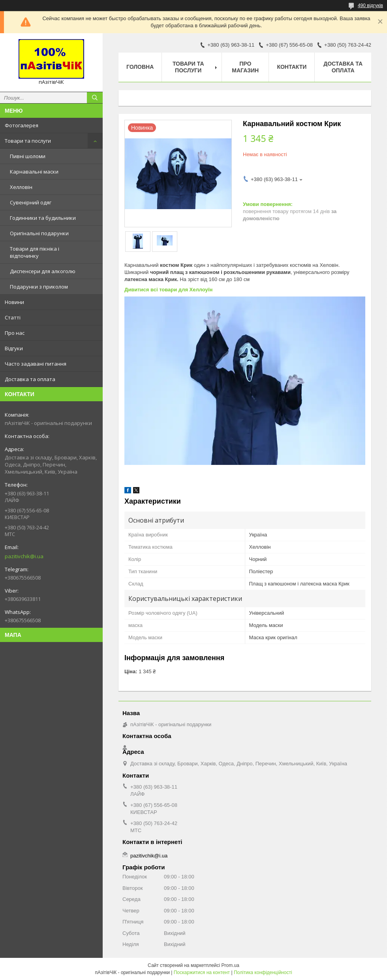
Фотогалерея (22, 125)
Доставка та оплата (30, 379)
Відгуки (14, 348)
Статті (13, 317)
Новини (14, 302)
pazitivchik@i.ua (24, 556)
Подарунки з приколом (39, 287)
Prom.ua (230, 965)
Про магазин (245, 67)
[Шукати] (95, 98)
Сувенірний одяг (31, 202)
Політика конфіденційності (263, 972)
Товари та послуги (28, 141)
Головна (140, 67)
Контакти (292, 67)
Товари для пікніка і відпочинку (35, 252)
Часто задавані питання (36, 364)
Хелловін (21, 187)
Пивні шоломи (28, 156)
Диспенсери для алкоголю (43, 271)
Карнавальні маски (34, 172)
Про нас (15, 333)
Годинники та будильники (43, 218)
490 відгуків (370, 6)
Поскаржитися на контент (202, 972)
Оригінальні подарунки (39, 233)
